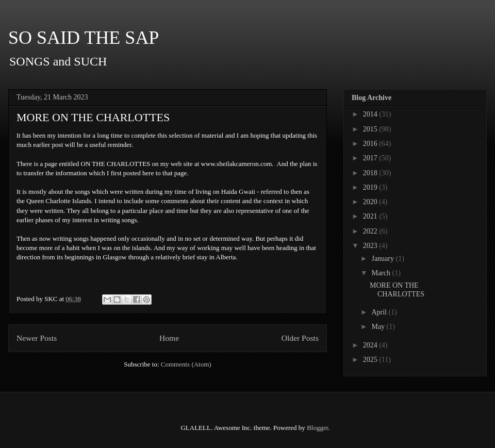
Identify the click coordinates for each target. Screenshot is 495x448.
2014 (371, 114)
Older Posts (300, 338)
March (382, 273)
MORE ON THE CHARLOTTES (93, 117)
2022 (371, 231)
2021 (371, 216)
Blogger (317, 428)
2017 (371, 158)
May (379, 327)
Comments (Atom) (186, 364)
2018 (371, 173)
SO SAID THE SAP (84, 38)
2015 (371, 129)
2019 (371, 187)
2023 (371, 246)
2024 (371, 345)
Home (169, 338)
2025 (371, 360)
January (383, 259)
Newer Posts (37, 338)
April (380, 312)
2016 (371, 144)
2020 (371, 202)
